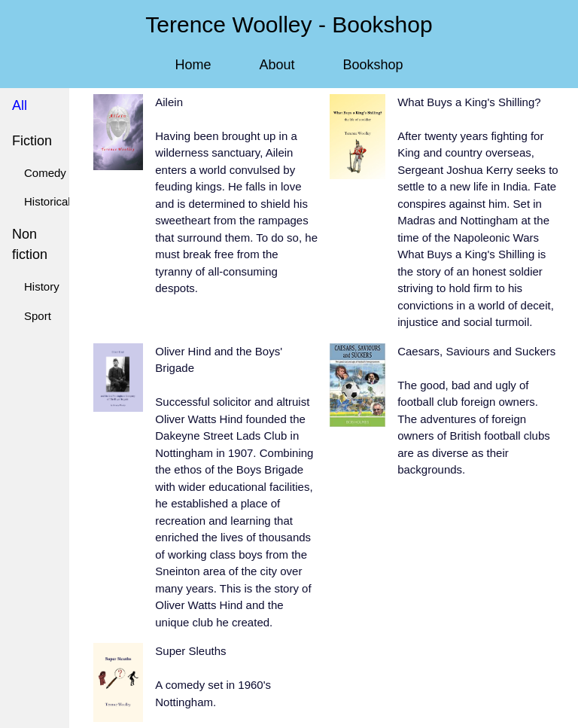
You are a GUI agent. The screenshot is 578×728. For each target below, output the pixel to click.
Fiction (32, 141)
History (42, 286)
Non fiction (30, 244)
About (277, 65)
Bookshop (373, 65)
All (20, 105)
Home (193, 65)
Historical (47, 201)
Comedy (45, 173)
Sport (38, 316)
